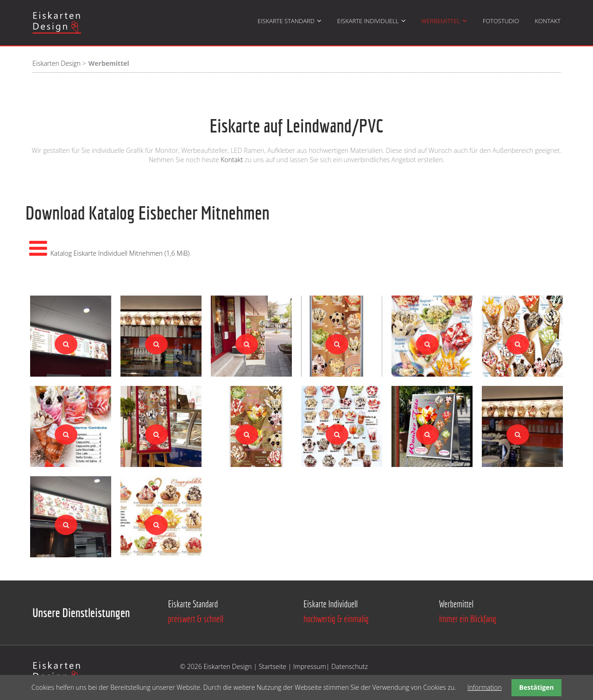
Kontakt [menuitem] (548, 21)
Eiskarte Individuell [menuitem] (368, 21)
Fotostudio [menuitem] (501, 21)
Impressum (310, 666)
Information (485, 687)
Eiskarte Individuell (331, 604)
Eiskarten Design (57, 63)
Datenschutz (350, 666)
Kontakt (233, 160)
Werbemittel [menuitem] (441, 21)
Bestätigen (537, 687)
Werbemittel (456, 604)
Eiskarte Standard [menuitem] (286, 21)
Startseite (273, 666)
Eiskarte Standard (193, 604)
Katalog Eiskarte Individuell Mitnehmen (120, 253)
